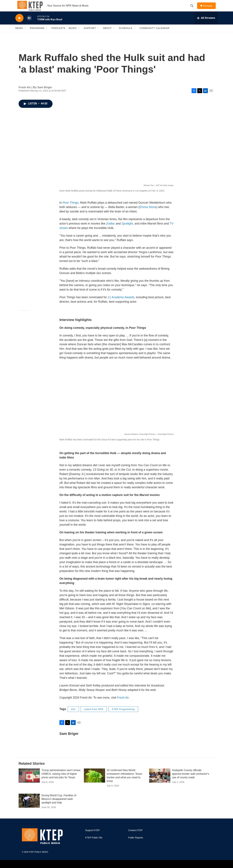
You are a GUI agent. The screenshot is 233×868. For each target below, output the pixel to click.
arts (73, 715)
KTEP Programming (123, 715)
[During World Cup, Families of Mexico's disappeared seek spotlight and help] (29, 806)
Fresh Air (123, 703)
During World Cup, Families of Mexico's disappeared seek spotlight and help (59, 805)
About (107, 34)
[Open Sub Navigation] (25, 34)
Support (90, 34)
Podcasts (58, 34)
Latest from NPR (94, 715)
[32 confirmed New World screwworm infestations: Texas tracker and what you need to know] (94, 781)
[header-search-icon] (193, 9)
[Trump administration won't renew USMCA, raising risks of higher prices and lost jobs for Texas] (29, 781)
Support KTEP (93, 836)
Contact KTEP (135, 836)
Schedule (126, 34)
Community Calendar (155, 34)
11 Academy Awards (121, 303)
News (19, 34)
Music (73, 34)
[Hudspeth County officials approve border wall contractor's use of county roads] (160, 781)
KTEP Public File (94, 843)
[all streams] (206, 24)
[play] (19, 24)
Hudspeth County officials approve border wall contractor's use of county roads (190, 780)
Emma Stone (148, 213)
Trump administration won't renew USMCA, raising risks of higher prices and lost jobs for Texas (61, 780)
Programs (37, 34)
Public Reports (136, 843)
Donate (209, 9)
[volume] (29, 24)
